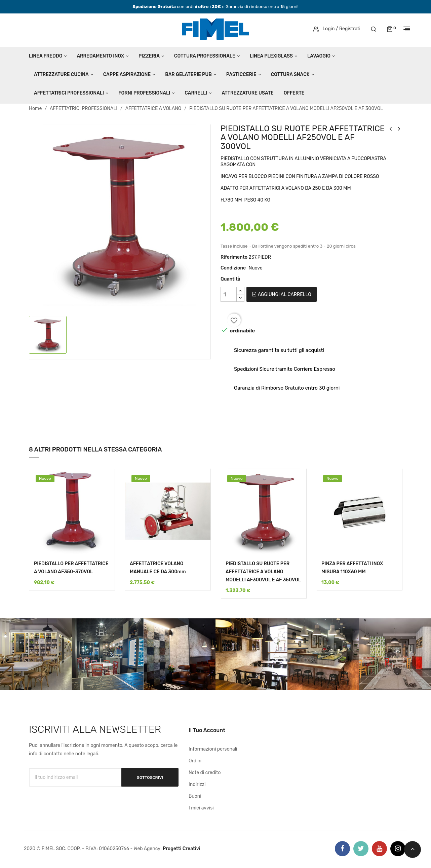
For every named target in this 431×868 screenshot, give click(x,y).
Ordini (195, 761)
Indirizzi (197, 784)
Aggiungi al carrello (281, 295)
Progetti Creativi (182, 849)
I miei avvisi (201, 808)
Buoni (195, 796)
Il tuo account (207, 730)
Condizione (233, 268)
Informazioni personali (213, 749)
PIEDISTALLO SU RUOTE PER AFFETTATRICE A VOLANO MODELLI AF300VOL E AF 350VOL (263, 572)
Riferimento (234, 257)
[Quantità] (229, 294)
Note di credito (205, 773)
